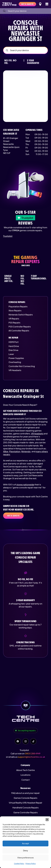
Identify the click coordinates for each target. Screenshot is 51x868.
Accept (25, 843)
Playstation (15, 451)
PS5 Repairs (14, 323)
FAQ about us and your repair (25, 793)
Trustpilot (8, 236)
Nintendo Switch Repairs (21, 315)
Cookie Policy (19, 864)
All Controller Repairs (19, 331)
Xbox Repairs (15, 310)
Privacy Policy (31, 864)
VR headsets (37, 434)
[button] (47, 820)
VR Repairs (14, 319)
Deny (25, 850)
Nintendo (26, 451)
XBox (6, 451)
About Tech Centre (25, 770)
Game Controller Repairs (25, 812)
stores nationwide (25, 485)
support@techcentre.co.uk (31, 757)
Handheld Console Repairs (26, 808)
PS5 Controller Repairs (20, 327)
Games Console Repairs (26, 798)
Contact (25, 780)
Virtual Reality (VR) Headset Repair (25, 803)
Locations (26, 775)
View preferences (25, 858)
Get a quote (13, 516)
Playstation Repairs (18, 306)
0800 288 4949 (33, 753)
